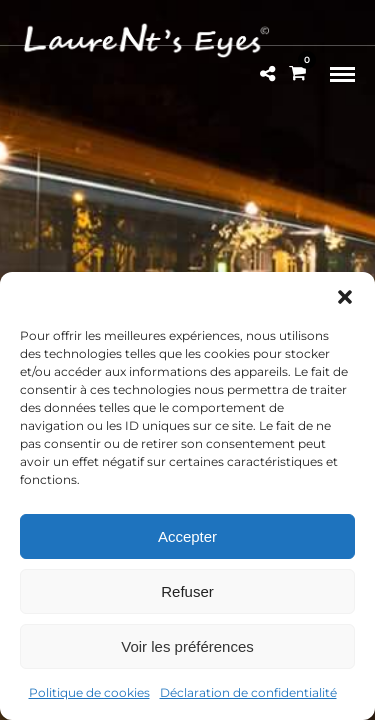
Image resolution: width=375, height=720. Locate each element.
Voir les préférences (187, 646)
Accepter (187, 536)
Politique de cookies (89, 692)
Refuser (187, 591)
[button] (345, 297)
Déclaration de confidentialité (248, 692)
